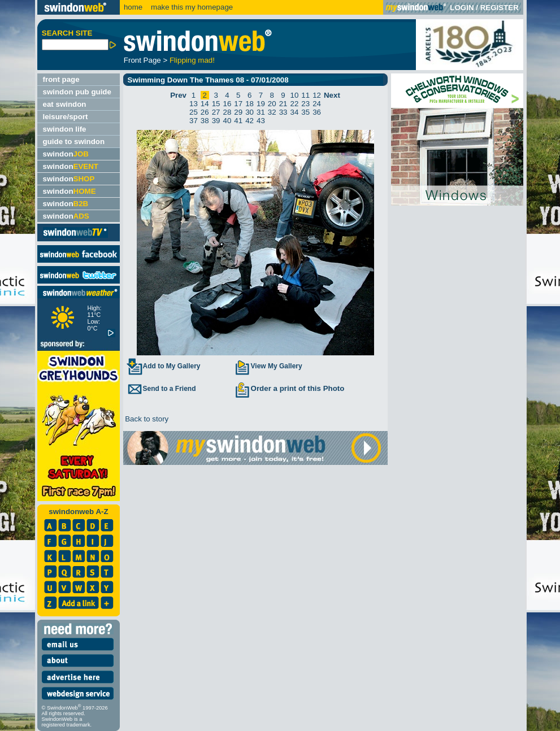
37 (194, 121)
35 (305, 112)
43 (261, 121)
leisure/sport (66, 117)
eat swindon (65, 104)
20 (272, 104)
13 (194, 104)
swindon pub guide (77, 92)
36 (317, 112)
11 (305, 95)
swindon (66, 154)
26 (205, 112)
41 (238, 121)
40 (227, 121)
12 (317, 95)
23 (305, 104)
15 (216, 104)
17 (238, 104)
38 (205, 121)
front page (61, 79)
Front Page (142, 60)
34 (294, 112)
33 (283, 112)
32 (272, 112)
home (133, 7)
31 (261, 112)
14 (205, 104)
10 (294, 95)
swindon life (65, 129)
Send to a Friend (161, 389)
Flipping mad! (192, 60)
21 (283, 104)
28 (227, 112)
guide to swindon (74, 142)
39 (216, 121)
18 (249, 104)
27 (216, 112)
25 (194, 112)
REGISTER (500, 8)
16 (227, 104)
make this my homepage (191, 7)
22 (294, 104)
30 (249, 112)
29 (238, 112)
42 (249, 121)
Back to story (146, 419)
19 (261, 104)
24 (317, 104)
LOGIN (462, 8)
